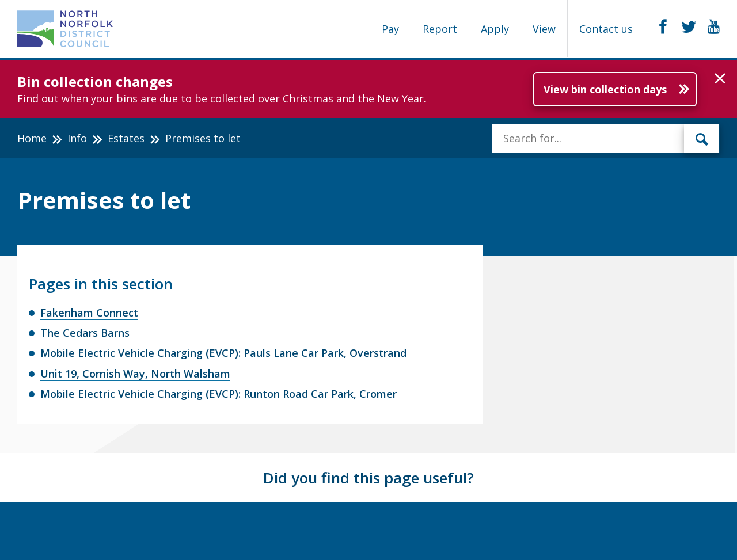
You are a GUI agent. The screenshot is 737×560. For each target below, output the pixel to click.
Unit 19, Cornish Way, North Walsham (135, 374)
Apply (495, 29)
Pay (390, 29)
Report (440, 29)
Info (77, 138)
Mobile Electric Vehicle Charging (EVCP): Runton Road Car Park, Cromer (219, 394)
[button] (720, 79)
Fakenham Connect (89, 313)
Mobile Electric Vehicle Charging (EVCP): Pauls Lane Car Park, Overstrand (223, 353)
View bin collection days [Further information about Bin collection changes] (605, 89)
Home (32, 138)
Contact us (606, 29)
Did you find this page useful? (368, 478)
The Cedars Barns (85, 333)
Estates (126, 138)
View (544, 29)
